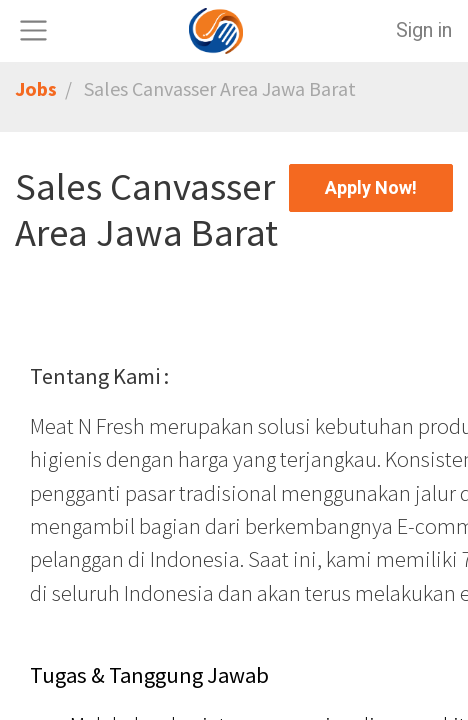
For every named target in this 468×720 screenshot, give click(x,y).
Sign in (424, 30)
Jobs (36, 88)
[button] (371, 188)
